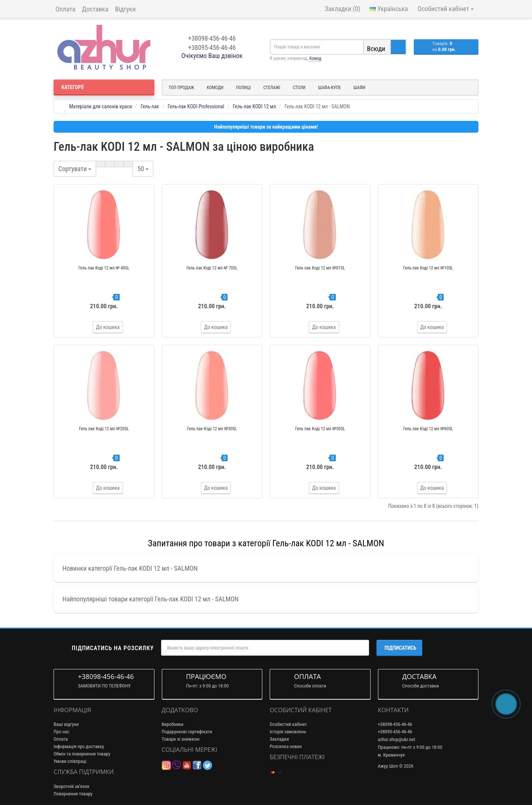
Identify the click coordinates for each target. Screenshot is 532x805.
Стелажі (272, 88)
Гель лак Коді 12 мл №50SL (320, 429)
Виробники (173, 724)
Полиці (243, 88)
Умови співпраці (70, 761)
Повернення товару (73, 794)
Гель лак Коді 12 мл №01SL (320, 268)
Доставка (95, 9)
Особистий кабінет (288, 724)
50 (143, 169)
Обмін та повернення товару (82, 754)
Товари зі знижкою (181, 739)
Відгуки (126, 9)
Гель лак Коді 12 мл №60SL (428, 429)
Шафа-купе (330, 88)
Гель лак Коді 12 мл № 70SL (212, 268)
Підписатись (400, 648)
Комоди (215, 88)
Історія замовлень (288, 732)
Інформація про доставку (79, 746)
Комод (315, 58)
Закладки (279, 739)
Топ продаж (182, 88)
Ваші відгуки (66, 724)
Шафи (359, 88)
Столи (299, 88)
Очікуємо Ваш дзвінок (212, 56)
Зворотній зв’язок (71, 786)
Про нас (62, 732)
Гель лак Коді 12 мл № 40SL (104, 268)
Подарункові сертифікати (187, 732)
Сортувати (75, 169)
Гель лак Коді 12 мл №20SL (104, 429)
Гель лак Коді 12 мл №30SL (212, 429)
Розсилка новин (286, 746)
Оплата (65, 9)
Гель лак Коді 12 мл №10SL (428, 268)
